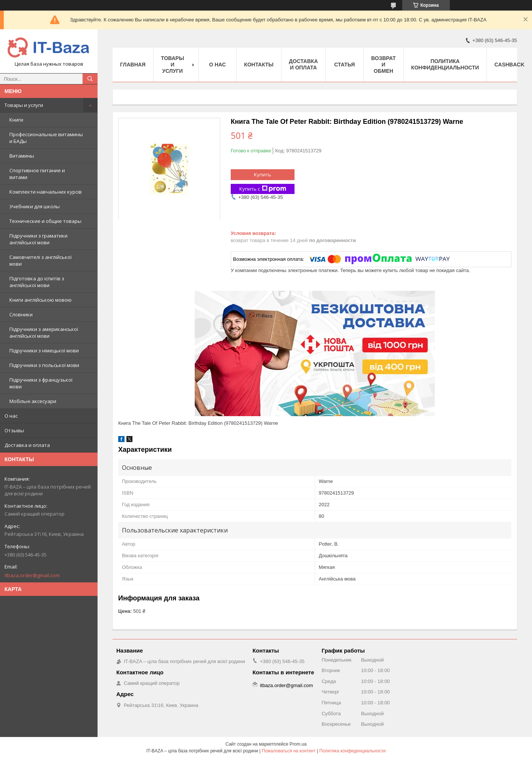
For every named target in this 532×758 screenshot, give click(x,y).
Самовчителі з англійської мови (41, 260)
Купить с (263, 189)
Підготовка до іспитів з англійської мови (37, 282)
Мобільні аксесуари (33, 401)
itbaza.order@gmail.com (32, 575)
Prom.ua (298, 744)
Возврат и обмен (383, 65)
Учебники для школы (35, 206)
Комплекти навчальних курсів (46, 192)
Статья (345, 65)
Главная (133, 65)
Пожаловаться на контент (289, 751)
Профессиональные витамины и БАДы (46, 138)
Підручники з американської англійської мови (44, 332)
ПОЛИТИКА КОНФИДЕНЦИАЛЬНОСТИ (445, 64)
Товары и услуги (24, 105)
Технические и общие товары (45, 221)
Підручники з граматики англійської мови (38, 239)
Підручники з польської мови (44, 365)
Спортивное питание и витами (37, 174)
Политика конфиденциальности (352, 751)
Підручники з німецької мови (44, 350)
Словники (21, 314)
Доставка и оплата (27, 445)
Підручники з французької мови (41, 383)
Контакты (259, 65)
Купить (263, 174)
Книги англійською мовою (41, 300)
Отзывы (14, 430)
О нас (11, 416)
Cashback (509, 65)
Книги (16, 120)
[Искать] (90, 79)
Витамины (22, 156)
